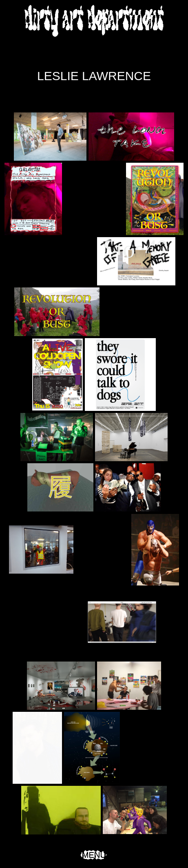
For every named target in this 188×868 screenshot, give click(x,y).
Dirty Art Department (94, 20)
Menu (94, 855)
